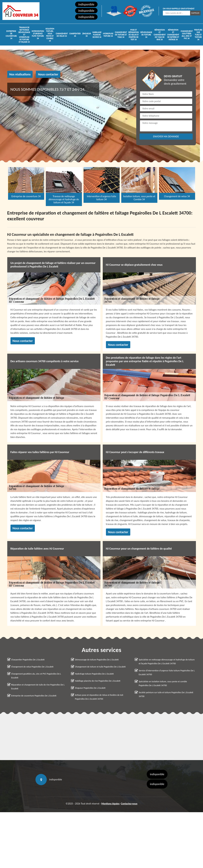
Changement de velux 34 (62, 35)
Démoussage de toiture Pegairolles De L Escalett (97, 660)
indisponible (86, 4)
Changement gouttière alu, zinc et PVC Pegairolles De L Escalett (36, 676)
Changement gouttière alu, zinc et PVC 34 (187, 35)
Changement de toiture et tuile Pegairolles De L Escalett (100, 667)
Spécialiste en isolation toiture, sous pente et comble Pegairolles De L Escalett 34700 (163, 683)
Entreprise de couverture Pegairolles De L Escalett (34, 696)
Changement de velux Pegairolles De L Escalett (32, 667)
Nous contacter (48, 74)
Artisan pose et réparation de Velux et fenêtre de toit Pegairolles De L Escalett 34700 (99, 697)
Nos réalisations (20, 74)
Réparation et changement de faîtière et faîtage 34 (173, 35)
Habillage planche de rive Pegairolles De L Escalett (98, 681)
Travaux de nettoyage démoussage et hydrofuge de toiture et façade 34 (24, 35)
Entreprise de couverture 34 (11, 35)
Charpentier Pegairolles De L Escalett (28, 660)
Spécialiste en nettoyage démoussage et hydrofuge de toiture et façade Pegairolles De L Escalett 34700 (167, 662)
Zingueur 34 (87, 35)
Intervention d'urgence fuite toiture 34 (38, 35)
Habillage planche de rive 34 (97, 35)
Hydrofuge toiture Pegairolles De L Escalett (94, 674)
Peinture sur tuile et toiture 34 (198, 35)
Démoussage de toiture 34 (146, 35)
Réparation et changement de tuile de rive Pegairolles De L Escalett (38, 687)
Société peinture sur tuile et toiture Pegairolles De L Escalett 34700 (166, 694)
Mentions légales (111, 804)
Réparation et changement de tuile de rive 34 (160, 35)
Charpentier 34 (75, 35)
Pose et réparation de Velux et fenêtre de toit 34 (134, 35)
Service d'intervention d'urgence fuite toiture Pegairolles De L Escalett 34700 (167, 673)
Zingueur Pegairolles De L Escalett (90, 688)
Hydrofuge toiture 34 (108, 35)
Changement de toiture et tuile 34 (121, 35)
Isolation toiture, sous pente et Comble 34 (50, 35)
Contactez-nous (129, 804)
